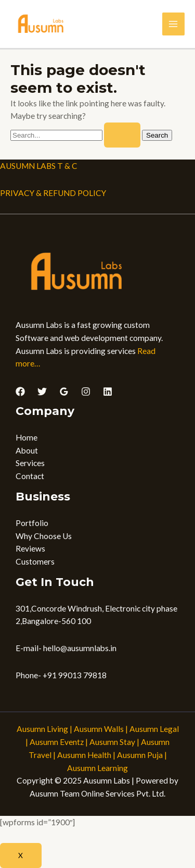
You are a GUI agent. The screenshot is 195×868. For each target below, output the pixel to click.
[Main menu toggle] (173, 24)
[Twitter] (42, 392)
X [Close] (21, 855)
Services (30, 463)
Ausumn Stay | (114, 742)
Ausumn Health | (86, 755)
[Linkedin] (108, 392)
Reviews (30, 548)
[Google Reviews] (64, 392)
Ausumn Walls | (101, 729)
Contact (30, 476)
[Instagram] (86, 392)
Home (27, 437)
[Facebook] (20, 392)
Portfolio (32, 523)
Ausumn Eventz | (59, 742)
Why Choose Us (44, 536)
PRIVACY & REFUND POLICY (53, 193)
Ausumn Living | (44, 729)
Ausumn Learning (97, 768)
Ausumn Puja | (142, 755)
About (27, 450)
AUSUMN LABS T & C (39, 166)
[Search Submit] (122, 135)
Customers (35, 561)
